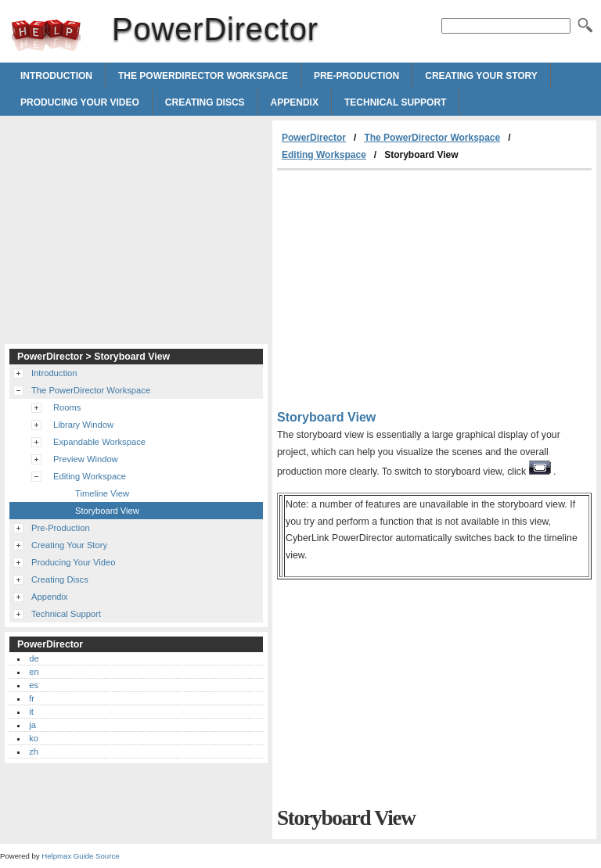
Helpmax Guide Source (80, 856)
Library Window (83, 425)
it (31, 712)
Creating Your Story (481, 76)
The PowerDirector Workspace (203, 76)
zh (34, 751)
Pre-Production (356, 76)
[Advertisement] (408, 288)
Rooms (67, 407)
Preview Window (86, 459)
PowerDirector (46, 35)
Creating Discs (205, 102)
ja (32, 725)
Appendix (295, 102)
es (34, 685)
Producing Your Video (80, 102)
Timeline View (102, 493)
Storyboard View (107, 511)
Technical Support (395, 102)
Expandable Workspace (99, 442)
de (34, 658)
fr (32, 698)
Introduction (56, 76)
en (34, 672)
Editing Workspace (324, 155)
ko (34, 738)
